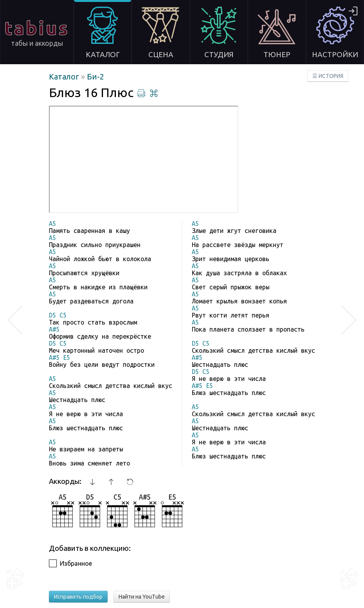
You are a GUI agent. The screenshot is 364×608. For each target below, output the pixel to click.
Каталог (65, 77)
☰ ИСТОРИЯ (328, 76)
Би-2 (96, 77)
